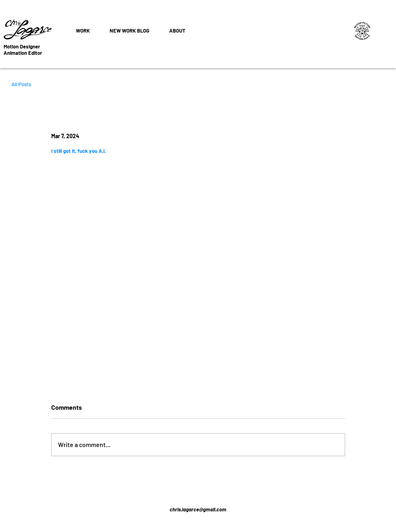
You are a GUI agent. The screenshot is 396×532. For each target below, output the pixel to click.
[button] (83, 31)
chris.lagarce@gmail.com (198, 509)
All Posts (21, 84)
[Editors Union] (362, 31)
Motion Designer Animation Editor (23, 50)
